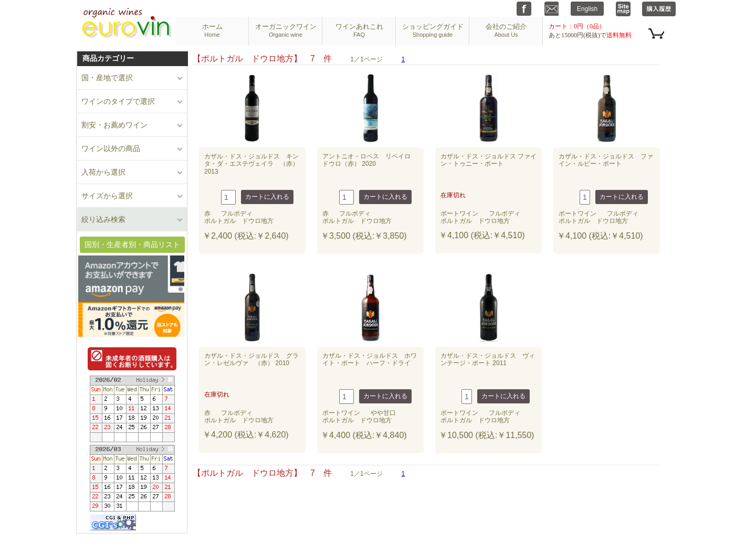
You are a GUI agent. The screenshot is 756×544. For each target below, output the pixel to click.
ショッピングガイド (433, 30)
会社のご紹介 (506, 30)
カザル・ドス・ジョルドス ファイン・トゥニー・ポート (489, 160)
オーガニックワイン (286, 30)
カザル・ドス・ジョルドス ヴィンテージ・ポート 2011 (488, 359)
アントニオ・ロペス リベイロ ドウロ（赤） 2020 (370, 160)
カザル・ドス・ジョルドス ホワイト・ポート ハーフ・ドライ (370, 359)
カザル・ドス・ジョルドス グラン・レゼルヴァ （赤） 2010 (251, 359)
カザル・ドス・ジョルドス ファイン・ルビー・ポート (606, 160)
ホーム (212, 30)
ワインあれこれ (359, 30)
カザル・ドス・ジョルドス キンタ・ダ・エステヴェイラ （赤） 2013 (251, 164)
